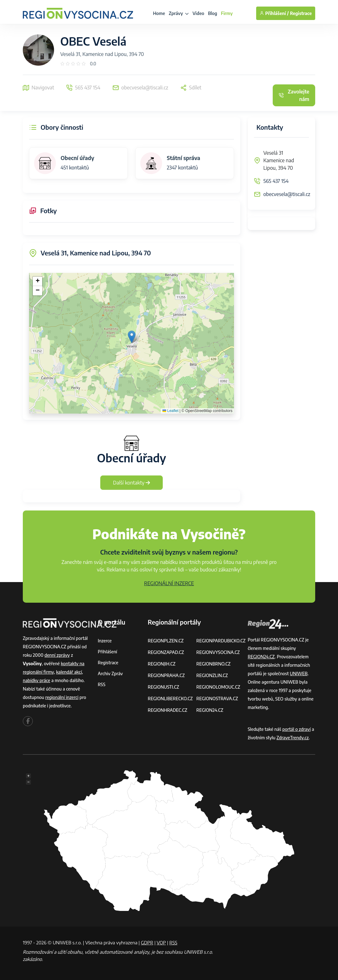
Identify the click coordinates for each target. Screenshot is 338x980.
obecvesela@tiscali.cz (287, 194)
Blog (213, 13)
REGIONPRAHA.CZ (166, 675)
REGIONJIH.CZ (162, 664)
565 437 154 (276, 181)
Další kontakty (132, 483)
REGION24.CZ (210, 710)
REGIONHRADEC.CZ (167, 710)
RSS (102, 684)
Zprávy (179, 13)
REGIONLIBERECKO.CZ (170, 699)
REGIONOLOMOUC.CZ (218, 687)
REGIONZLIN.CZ (212, 675)
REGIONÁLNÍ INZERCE (169, 583)
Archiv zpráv (110, 673)
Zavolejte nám (294, 95)
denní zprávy (57, 655)
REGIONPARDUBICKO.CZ (221, 641)
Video (198, 13)
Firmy (227, 13)
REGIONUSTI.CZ (164, 687)
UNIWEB (299, 673)
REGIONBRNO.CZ (213, 664)
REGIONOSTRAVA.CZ (217, 699)
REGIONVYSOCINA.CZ (218, 652)
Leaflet (170, 411)
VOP (162, 942)
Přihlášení (107, 652)
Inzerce (105, 641)
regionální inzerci (62, 697)
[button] (132, 337)
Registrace (301, 13)
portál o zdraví (297, 729)
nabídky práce (37, 680)
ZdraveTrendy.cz (293, 738)
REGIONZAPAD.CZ (166, 652)
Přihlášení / (274, 13)
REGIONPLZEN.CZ (166, 641)
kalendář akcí (69, 672)
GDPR (147, 942)
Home (159, 13)
